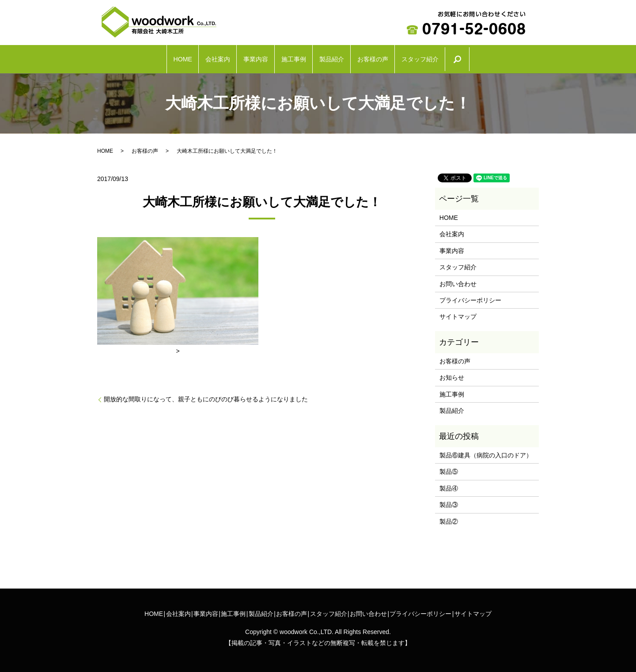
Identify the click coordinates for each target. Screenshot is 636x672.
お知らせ (452, 373)
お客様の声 (406, 57)
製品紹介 (346, 57)
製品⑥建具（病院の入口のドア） (486, 451)
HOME (126, 57)
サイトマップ (458, 312)
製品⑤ (449, 467)
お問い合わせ (458, 279)
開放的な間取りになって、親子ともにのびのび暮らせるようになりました (206, 395)
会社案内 (178, 57)
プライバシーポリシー (470, 296)
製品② (449, 517)
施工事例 (290, 57)
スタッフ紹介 (474, 57)
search (529, 57)
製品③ (449, 500)
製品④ (449, 484)
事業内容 (234, 57)
